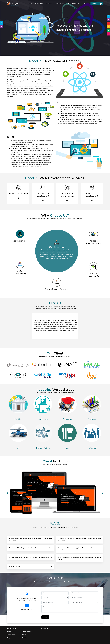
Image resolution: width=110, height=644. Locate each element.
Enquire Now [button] (97, 4)
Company (39, 4)
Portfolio (75, 4)
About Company (27, 632)
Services (49, 4)
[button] (7, 492)
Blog (9, 638)
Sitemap (25, 638)
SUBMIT (45, 617)
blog (84, 4)
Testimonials (11, 635)
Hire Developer (62, 4)
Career (24, 635)
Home (31, 4)
